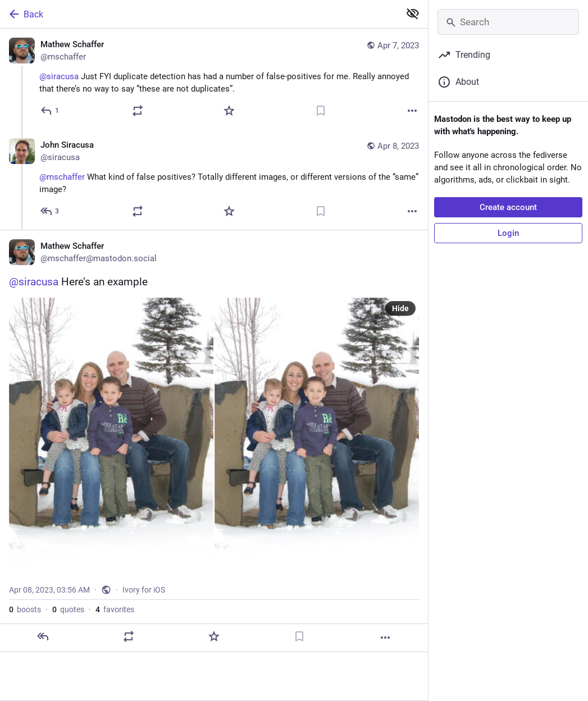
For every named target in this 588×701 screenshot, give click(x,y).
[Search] (508, 22)
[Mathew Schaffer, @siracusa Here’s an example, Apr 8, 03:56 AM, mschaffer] (214, 441)
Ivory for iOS (144, 590)
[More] (412, 111)
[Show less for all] (413, 13)
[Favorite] (229, 111)
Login (508, 233)
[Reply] (50, 111)
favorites (115, 609)
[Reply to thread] (50, 211)
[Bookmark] (321, 111)
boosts (25, 609)
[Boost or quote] (138, 111)
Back (25, 14)
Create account (508, 207)
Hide (400, 308)
